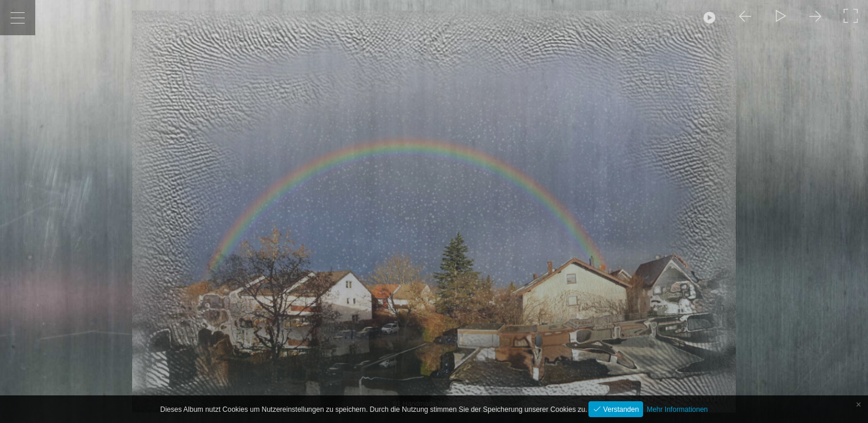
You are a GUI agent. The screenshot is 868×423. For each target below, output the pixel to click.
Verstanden (620, 409)
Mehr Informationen (677, 409)
